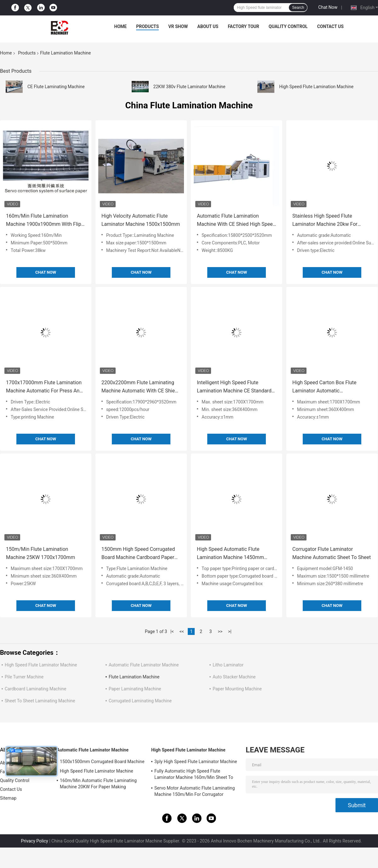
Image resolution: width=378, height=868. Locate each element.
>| (230, 631)
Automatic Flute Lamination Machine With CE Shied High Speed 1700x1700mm (236, 221)
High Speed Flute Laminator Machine (41, 665)
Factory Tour (243, 26)
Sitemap (8, 798)
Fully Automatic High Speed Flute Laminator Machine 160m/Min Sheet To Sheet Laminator (194, 775)
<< (182, 631)
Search (298, 8)
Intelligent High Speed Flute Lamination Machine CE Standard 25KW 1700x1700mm (234, 387)
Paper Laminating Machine (135, 689)
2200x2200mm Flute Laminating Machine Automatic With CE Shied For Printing (140, 387)
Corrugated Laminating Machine (140, 701)
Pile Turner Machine (24, 677)
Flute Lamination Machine (134, 677)
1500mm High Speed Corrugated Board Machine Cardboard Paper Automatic (138, 554)
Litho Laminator (228, 665)
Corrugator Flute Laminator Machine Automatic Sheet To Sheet (332, 553)
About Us (208, 26)
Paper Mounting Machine (237, 689)
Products (147, 26)
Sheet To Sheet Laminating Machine (40, 701)
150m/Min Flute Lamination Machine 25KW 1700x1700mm (40, 553)
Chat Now (328, 7)
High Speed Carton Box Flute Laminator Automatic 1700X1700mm (324, 387)
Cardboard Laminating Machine (35, 689)
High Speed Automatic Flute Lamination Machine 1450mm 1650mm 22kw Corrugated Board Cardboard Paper (234, 554)
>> (220, 631)
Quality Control (288, 26)
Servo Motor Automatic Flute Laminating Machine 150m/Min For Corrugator (195, 791)
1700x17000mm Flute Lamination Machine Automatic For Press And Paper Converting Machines (44, 387)
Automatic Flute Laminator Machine (144, 665)
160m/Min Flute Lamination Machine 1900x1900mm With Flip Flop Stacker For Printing (44, 221)
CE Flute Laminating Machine (56, 87)
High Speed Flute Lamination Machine (316, 87)
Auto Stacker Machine (234, 677)
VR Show (178, 26)
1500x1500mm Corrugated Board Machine (102, 762)
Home (121, 26)
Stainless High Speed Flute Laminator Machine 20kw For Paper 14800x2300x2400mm (325, 221)
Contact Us (330, 26)
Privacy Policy (35, 841)
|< (172, 631)
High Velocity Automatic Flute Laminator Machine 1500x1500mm (141, 220)
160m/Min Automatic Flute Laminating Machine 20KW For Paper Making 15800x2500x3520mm (98, 785)
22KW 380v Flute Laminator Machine (189, 87)
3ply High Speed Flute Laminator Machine (196, 762)
